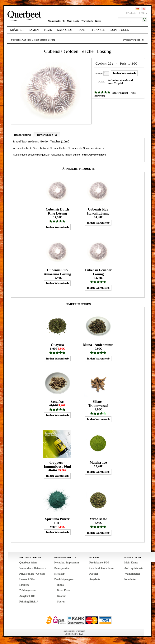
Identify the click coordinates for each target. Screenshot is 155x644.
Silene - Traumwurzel (98, 404)
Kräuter (17, 30)
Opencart (80, 632)
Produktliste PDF (99, 564)
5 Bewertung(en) (116, 92)
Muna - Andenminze (98, 344)
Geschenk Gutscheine (102, 570)
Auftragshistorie (134, 570)
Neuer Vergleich (112, 82)
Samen (34, 30)
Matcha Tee (98, 463)
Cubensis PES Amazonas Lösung (57, 270)
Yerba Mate (98, 521)
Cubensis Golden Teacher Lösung (39, 40)
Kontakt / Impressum (67, 564)
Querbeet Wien (28, 564)
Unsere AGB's (27, 581)
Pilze (48, 30)
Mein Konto (73, 21)
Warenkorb (87, 21)
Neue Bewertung (135, 92)
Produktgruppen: (64, 581)
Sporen (61, 603)
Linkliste (24, 586)
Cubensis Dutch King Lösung (57, 209)
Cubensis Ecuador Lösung (98, 270)
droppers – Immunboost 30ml (57, 465)
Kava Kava (64, 592)
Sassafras (57, 402)
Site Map (59, 575)
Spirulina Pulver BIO (57, 523)
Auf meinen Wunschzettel (117, 80)
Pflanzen (98, 30)
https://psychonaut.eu (94, 151)
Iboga (60, 586)
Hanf (81, 30)
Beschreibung (22, 131)
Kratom (62, 598)
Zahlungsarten (28, 592)
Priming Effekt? (28, 603)
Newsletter (130, 581)
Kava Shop (65, 30)
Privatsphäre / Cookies (32, 575)
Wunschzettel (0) (56, 21)
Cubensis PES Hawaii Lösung (98, 209)
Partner (94, 575)
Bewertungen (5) (47, 131)
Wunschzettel (132, 575)
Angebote (95, 581)
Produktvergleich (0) (133, 40)
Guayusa (57, 344)
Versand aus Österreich (33, 570)
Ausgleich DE (27, 598)
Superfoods (120, 30)
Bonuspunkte (62, 570)
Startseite (16, 40)
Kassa (98, 21)
